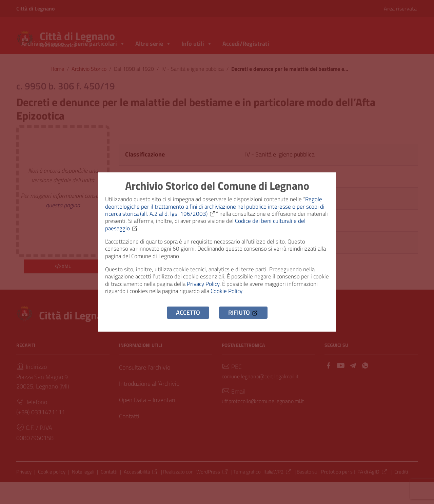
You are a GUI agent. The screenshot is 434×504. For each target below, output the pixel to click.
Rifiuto (243, 326)
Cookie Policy (264, 302)
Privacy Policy (226, 293)
